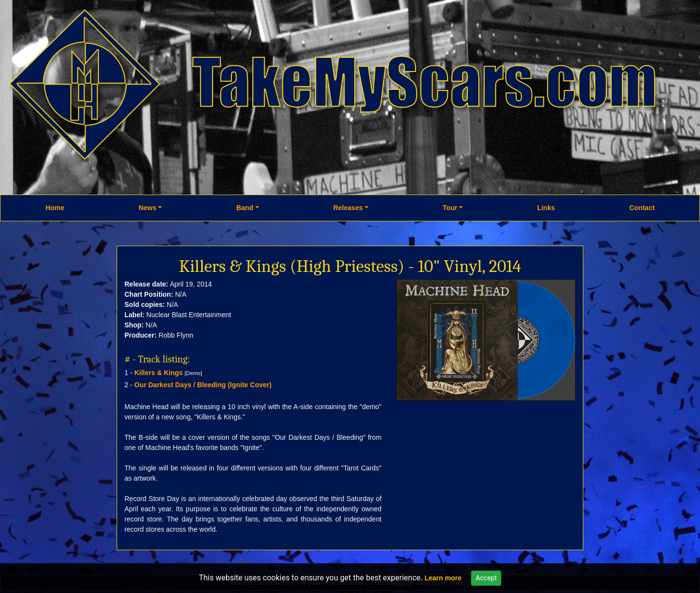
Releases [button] (348, 208)
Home (55, 208)
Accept (486, 578)
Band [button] (245, 208)
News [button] (148, 208)
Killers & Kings (158, 373)
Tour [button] (450, 208)
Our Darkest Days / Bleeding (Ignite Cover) (203, 385)
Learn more (443, 578)
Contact (642, 208)
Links (546, 208)
